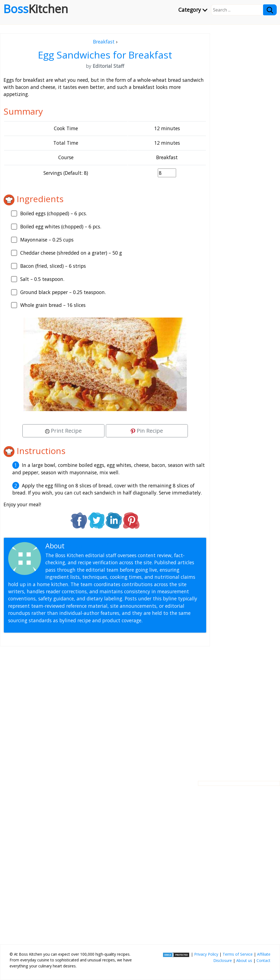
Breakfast (104, 42)
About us (244, 960)
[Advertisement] (105, 709)
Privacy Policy (206, 954)
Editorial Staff (87, 546)
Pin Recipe (147, 431)
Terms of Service (238, 954)
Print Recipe (63, 431)
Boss (36, 9)
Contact (263, 960)
